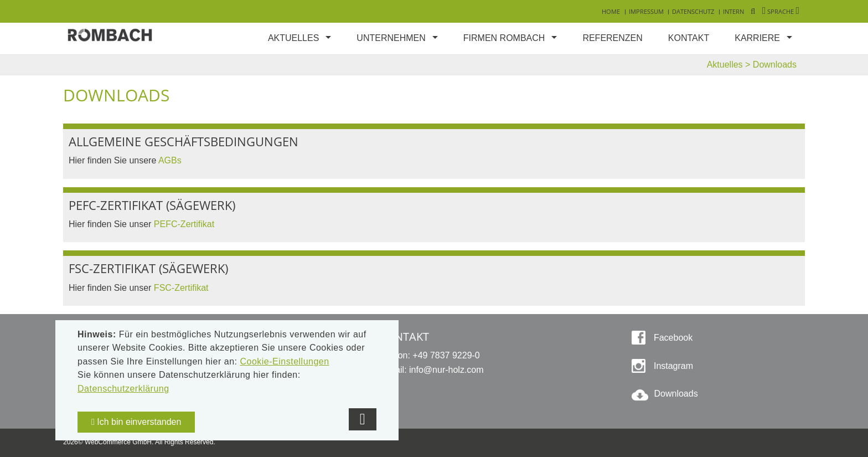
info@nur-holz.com (446, 370)
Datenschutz (693, 11)
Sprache (781, 11)
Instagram (672, 366)
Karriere (757, 38)
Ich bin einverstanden (136, 422)
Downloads (676, 394)
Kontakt (689, 38)
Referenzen (612, 38)
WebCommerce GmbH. (119, 442)
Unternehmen (391, 38)
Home (611, 11)
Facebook (672, 338)
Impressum (646, 11)
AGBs (170, 160)
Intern (733, 11)
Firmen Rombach (504, 38)
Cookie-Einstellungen (284, 361)
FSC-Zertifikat (182, 288)
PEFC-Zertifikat (185, 224)
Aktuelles (293, 38)
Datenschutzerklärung (123, 389)
